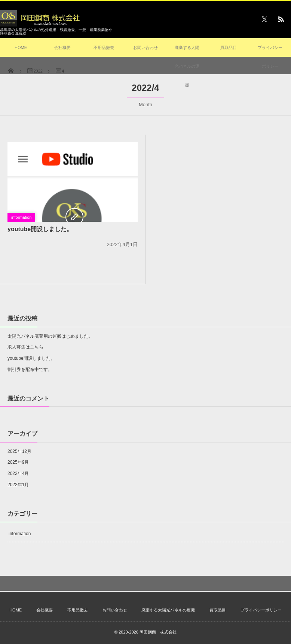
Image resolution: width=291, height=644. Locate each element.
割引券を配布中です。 (30, 369)
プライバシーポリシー (270, 57)
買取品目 (229, 47)
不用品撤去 (104, 47)
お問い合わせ (145, 47)
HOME (21, 47)
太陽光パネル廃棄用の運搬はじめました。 (50, 336)
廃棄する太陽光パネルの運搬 (187, 66)
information (21, 217)
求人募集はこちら (25, 347)
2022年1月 (18, 485)
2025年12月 (19, 451)
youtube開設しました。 (40, 229)
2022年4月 (18, 473)
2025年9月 (18, 462)
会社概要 (62, 47)
